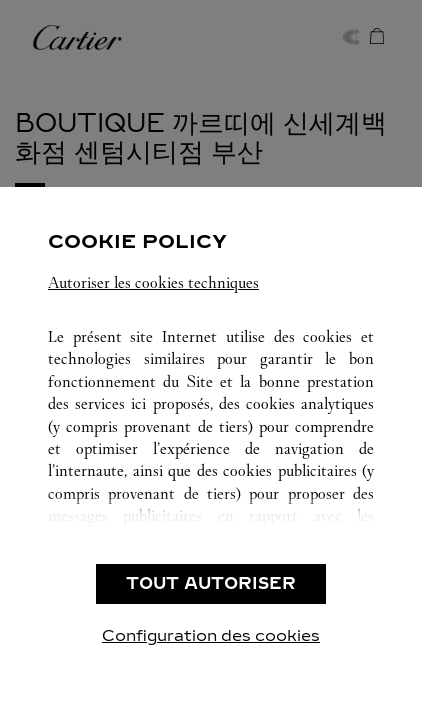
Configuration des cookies (211, 635)
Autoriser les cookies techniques (153, 282)
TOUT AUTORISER (211, 583)
